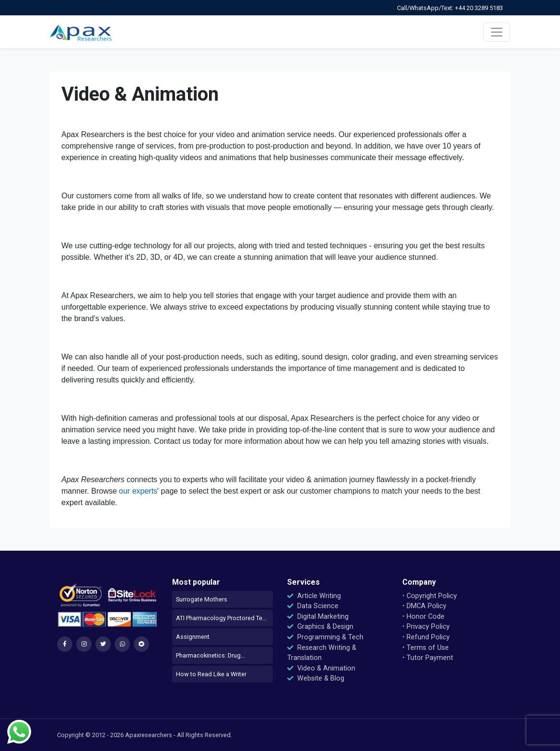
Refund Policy (426, 637)
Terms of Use (426, 648)
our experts (138, 491)
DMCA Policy (424, 606)
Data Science (313, 606)
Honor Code (423, 617)
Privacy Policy (426, 627)
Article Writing (314, 596)
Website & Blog (316, 678)
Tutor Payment (428, 658)
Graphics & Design (320, 627)
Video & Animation (321, 668)
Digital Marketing (318, 617)
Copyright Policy (430, 596)
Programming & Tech (325, 637)
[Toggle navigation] (497, 32)
